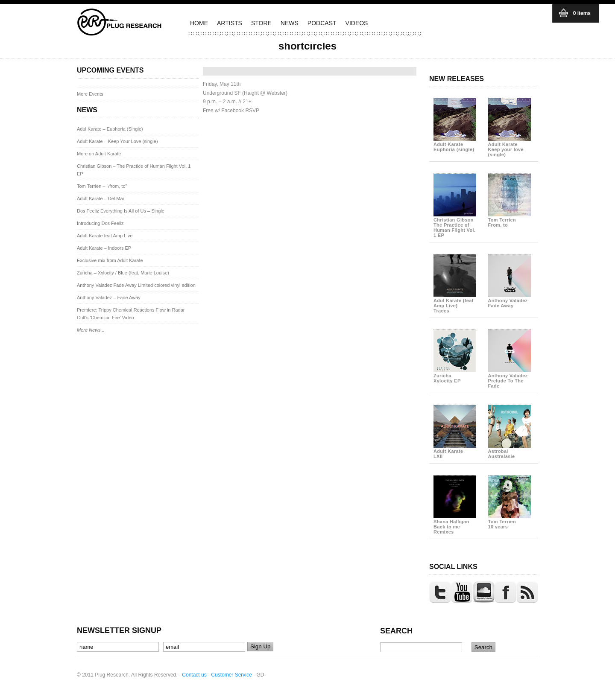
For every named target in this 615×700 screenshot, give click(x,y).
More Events (90, 94)
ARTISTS (230, 23)
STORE (261, 23)
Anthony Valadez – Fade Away (109, 297)
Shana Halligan (455, 524)
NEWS (290, 23)
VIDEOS (357, 23)
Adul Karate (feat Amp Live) (455, 303)
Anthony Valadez (510, 300)
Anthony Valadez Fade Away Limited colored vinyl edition (136, 285)
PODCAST (322, 23)
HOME (199, 23)
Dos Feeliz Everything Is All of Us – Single (121, 211)
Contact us (194, 675)
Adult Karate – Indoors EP (104, 248)
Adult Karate (455, 144)
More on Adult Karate (99, 154)
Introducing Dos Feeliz (100, 223)
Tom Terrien (510, 220)
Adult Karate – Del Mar (101, 198)
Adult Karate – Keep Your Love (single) (117, 141)
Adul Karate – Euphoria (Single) (110, 129)
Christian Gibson (455, 225)
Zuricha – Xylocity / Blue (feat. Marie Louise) (123, 273)
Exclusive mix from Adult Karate (110, 260)
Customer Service (231, 675)
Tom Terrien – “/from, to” (102, 186)
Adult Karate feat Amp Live (105, 236)
